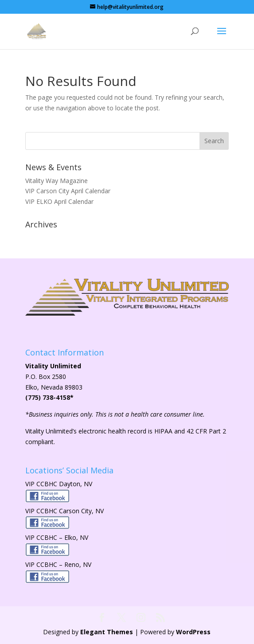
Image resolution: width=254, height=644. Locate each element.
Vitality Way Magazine (57, 181)
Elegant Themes (107, 632)
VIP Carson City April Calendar (68, 191)
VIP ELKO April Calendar (59, 201)
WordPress (193, 632)
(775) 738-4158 (48, 397)
